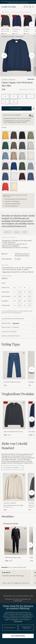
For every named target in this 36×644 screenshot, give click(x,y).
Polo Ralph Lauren (17, 29)
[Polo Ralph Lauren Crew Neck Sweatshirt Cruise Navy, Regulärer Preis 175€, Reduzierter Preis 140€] (17, 24)
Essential (8, 232)
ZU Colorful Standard (12, 468)
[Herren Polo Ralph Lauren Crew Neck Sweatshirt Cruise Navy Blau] (17, 21)
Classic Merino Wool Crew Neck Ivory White (13, 505)
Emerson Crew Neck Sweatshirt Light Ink (6, 31)
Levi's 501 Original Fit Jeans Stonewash (12, 382)
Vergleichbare (18, 394)
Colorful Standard (8, 80)
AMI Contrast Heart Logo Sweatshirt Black (13, 558)
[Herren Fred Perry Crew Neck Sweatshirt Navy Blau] (28, 21)
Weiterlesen (18, 621)
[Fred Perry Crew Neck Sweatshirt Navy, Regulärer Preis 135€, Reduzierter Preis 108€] (28, 24)
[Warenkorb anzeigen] (30, 7)
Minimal (17, 232)
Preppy (25, 232)
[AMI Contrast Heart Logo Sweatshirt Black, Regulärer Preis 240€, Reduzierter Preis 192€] (16, 544)
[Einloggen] (24, 7)
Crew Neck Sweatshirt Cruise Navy (16, 31)
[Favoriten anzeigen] (27, 7)
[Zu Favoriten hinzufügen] (23, 353)
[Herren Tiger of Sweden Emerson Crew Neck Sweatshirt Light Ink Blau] (6, 21)
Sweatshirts (19, 37)
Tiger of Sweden (5, 29)
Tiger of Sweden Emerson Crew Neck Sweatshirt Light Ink (13, 432)
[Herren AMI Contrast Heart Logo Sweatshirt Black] (16, 541)
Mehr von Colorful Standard (14, 446)
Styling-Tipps (11, 344)
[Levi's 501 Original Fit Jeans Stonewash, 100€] (14, 369)
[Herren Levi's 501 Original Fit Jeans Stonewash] (14, 365)
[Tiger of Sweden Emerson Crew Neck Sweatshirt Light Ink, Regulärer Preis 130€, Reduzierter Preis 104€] (6, 24)
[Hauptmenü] (33, 7)
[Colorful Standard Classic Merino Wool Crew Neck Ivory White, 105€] (14, 492)
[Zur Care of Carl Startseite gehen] (9, 7)
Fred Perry (27, 29)
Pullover (11, 37)
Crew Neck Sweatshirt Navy (27, 31)
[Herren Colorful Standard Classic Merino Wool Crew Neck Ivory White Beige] (14, 487)
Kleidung (4, 37)
